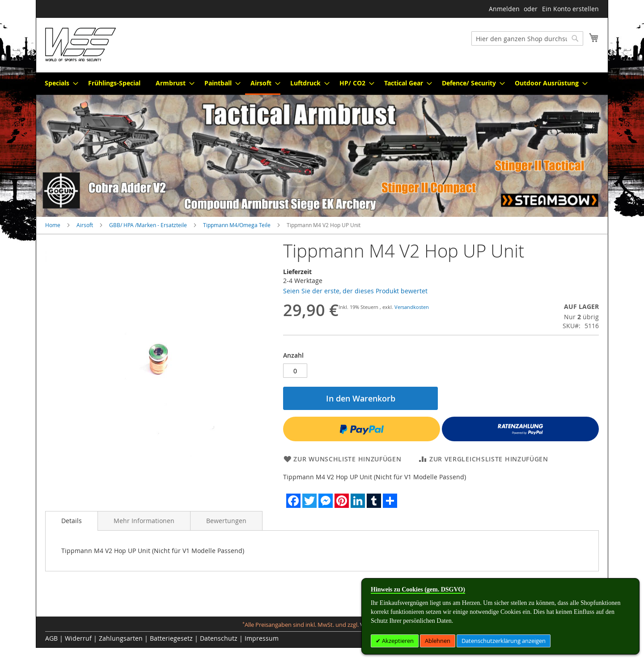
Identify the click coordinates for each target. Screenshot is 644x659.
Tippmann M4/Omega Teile (237, 225)
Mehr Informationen (144, 521)
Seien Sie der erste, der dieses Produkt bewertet (355, 291)
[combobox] (527, 38)
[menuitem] (59, 83)
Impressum (262, 638)
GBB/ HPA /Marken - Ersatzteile (148, 225)
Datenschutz (219, 638)
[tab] (72, 521)
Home (53, 225)
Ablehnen (438, 641)
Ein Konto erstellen (570, 9)
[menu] (322, 84)
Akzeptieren (397, 641)
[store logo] (80, 44)
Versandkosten (412, 307)
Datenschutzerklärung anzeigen (504, 641)
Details (72, 521)
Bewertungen (226, 521)
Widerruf (78, 638)
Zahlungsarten (121, 638)
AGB (51, 638)
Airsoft (85, 225)
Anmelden (504, 9)
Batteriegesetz (171, 638)
